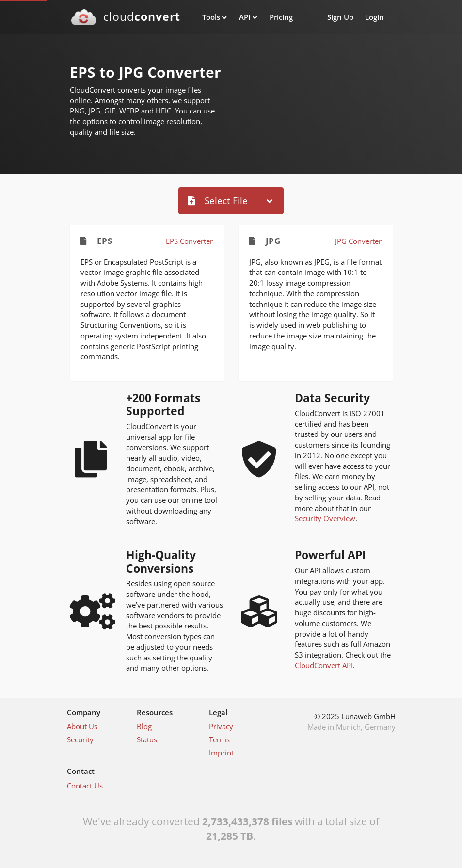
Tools (211, 17)
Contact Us (85, 786)
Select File (218, 201)
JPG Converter (358, 241)
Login (374, 17)
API (245, 17)
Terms (219, 739)
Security (80, 739)
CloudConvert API (324, 665)
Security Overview (325, 518)
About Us (82, 726)
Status (147, 739)
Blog (144, 726)
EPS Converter (189, 241)
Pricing (281, 17)
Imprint (221, 753)
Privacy (221, 726)
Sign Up (340, 17)
